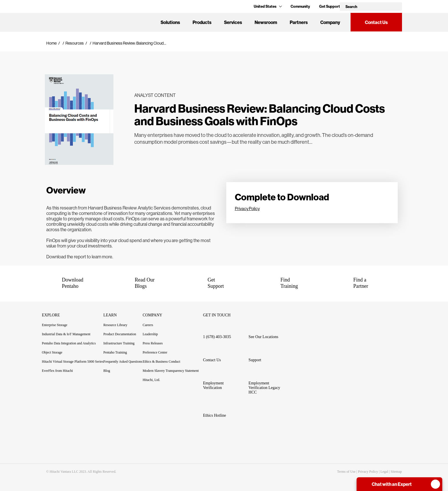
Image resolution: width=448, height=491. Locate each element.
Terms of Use (346, 472)
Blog (107, 371)
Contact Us (376, 22)
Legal (384, 472)
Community (300, 6)
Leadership (150, 334)
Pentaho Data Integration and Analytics (69, 343)
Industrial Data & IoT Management (66, 334)
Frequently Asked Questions (123, 362)
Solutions (170, 22)
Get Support (330, 6)
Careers (148, 325)
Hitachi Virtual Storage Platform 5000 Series (73, 362)
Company (330, 22)
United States (268, 6)
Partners (299, 22)
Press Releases (153, 343)
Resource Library (115, 325)
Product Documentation (123, 334)
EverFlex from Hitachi (58, 371)
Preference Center (155, 352)
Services (233, 22)
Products (202, 22)
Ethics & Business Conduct (161, 362)
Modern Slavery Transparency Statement (171, 371)
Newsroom (266, 22)
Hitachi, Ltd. (151, 380)
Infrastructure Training (119, 343)
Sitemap (396, 472)
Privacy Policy (247, 208)
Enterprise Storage (55, 325)
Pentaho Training (118, 352)
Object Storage (52, 352)
